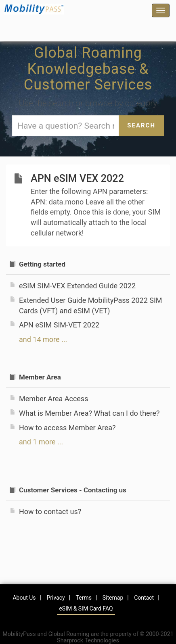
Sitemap (113, 598)
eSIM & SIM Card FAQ (86, 609)
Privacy (56, 598)
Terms (84, 598)
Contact (144, 598)
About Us (24, 598)
